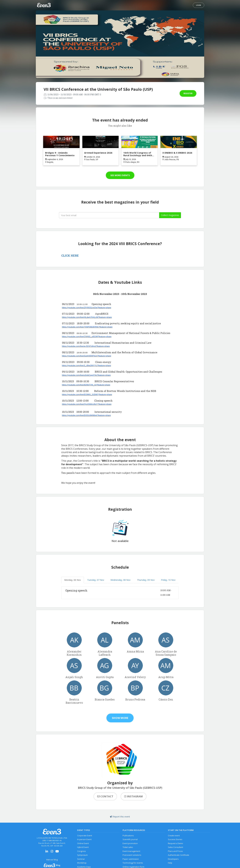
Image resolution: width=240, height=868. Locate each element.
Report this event (120, 817)
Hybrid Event (83, 847)
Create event (174, 836)
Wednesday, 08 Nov (120, 580)
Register (188, 93)
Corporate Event (85, 836)
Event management (131, 851)
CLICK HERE (70, 256)
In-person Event (84, 839)
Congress (81, 851)
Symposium (82, 855)
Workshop (82, 863)
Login (199, 5)
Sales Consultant (175, 847)
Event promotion (130, 843)
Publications (128, 836)
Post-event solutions (132, 855)
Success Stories (175, 839)
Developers (173, 859)
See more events (120, 175)
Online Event (83, 843)
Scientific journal (130, 839)
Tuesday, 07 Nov (96, 580)
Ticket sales (128, 847)
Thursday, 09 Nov (146, 580)
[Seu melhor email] (109, 215)
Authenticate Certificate (179, 855)
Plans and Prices (175, 851)
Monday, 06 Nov (73, 580)
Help (170, 863)
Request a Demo (175, 843)
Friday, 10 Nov (168, 580)
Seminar (81, 859)
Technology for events (133, 863)
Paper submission (131, 859)
